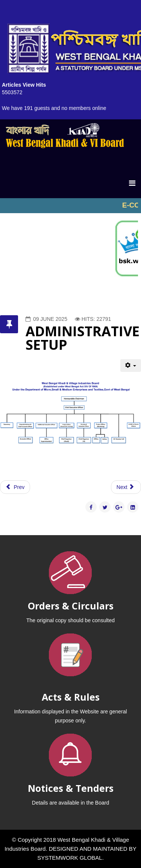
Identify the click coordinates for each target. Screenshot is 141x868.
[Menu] (132, 183)
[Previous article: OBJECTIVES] (15, 487)
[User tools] (131, 366)
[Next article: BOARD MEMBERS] (126, 487)
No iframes (70, 206)
